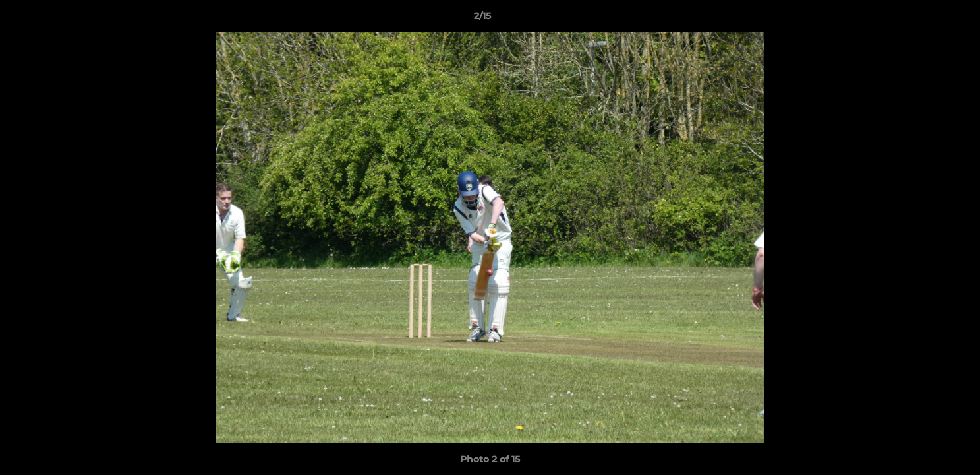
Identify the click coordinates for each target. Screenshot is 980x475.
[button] (925, 19)
